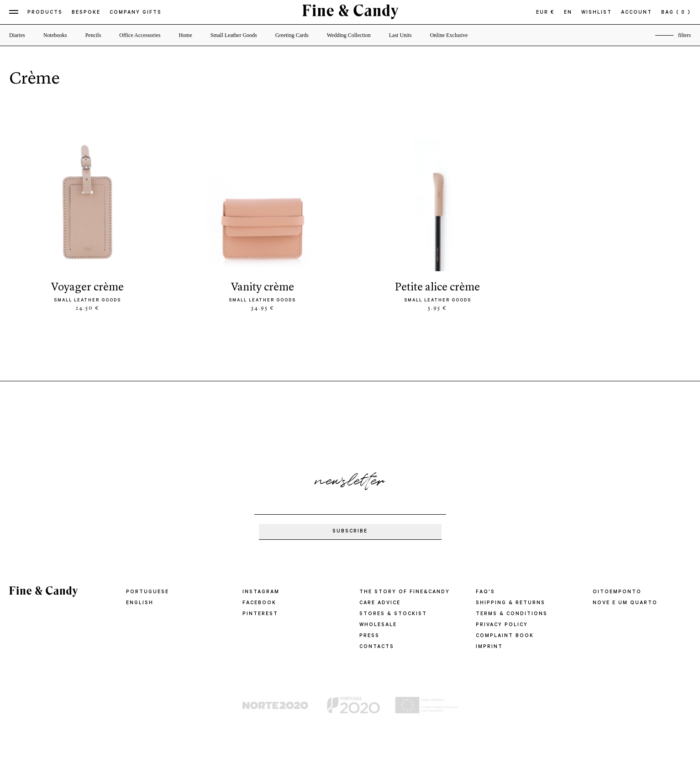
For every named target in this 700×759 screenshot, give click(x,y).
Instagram (261, 592)
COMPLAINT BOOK (505, 636)
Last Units (400, 35)
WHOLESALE (378, 625)
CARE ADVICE (380, 603)
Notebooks (55, 35)
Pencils (93, 35)
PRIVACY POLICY (502, 625)
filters (684, 35)
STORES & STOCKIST (393, 614)
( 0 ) (684, 13)
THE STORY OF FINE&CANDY (405, 592)
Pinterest (260, 614)
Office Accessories (140, 35)
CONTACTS (377, 647)
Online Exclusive (449, 35)
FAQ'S (485, 592)
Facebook (259, 603)
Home (185, 35)
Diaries (17, 35)
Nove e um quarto (625, 603)
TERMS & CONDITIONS (512, 614)
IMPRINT (489, 647)
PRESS (369, 636)
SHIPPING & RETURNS (511, 603)
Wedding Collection (349, 35)
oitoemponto (617, 592)
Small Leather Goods (234, 35)
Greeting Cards (292, 35)
